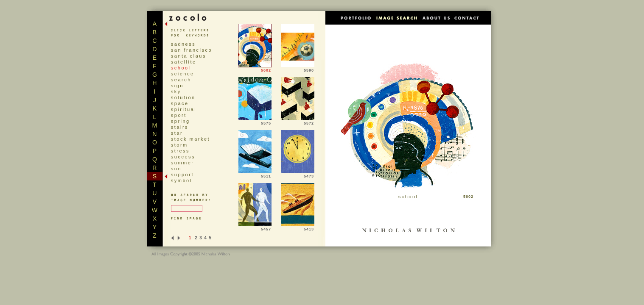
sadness (183, 44)
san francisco (192, 50)
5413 (298, 227)
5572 (298, 122)
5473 (298, 175)
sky (176, 91)
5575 (255, 122)
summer (183, 163)
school (181, 68)
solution (183, 97)
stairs (180, 127)
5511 (255, 175)
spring (181, 121)
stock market (190, 139)
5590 (298, 69)
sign (177, 86)
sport (179, 115)
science (183, 74)
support (182, 175)
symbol (182, 180)
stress (180, 151)
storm (179, 145)
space (180, 103)
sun (176, 169)
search (181, 80)
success (183, 157)
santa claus (189, 56)
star (177, 133)
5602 (255, 69)
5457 (255, 227)
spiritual (184, 109)
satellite (184, 62)
